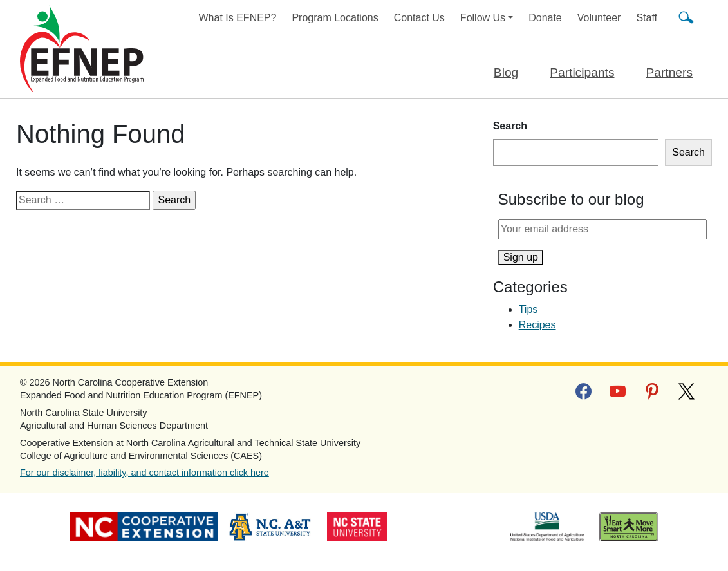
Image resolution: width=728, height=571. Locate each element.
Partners (669, 72)
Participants (582, 72)
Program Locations (335, 18)
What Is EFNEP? (238, 18)
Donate (545, 18)
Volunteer (599, 18)
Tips (528, 309)
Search (510, 126)
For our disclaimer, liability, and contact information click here (145, 473)
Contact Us (419, 18)
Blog (506, 72)
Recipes (537, 325)
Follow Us (483, 18)
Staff (647, 18)
